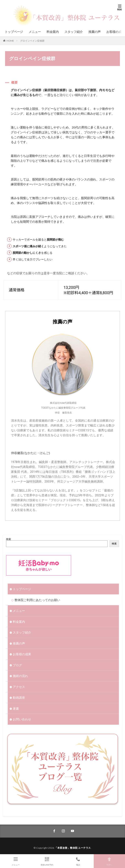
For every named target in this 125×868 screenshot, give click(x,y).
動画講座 (19, 697)
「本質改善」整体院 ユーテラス (73, 848)
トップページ (14, 32)
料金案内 (53, 32)
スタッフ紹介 (74, 32)
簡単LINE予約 (47, 861)
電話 (78, 861)
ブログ (17, 665)
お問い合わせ (22, 719)
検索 (9, 539)
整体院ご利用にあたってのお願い (37, 600)
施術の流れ (20, 676)
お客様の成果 (115, 32)
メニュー (35, 32)
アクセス (19, 687)
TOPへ (109, 861)
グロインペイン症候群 (32, 41)
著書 (16, 708)
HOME (10, 41)
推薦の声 (95, 32)
